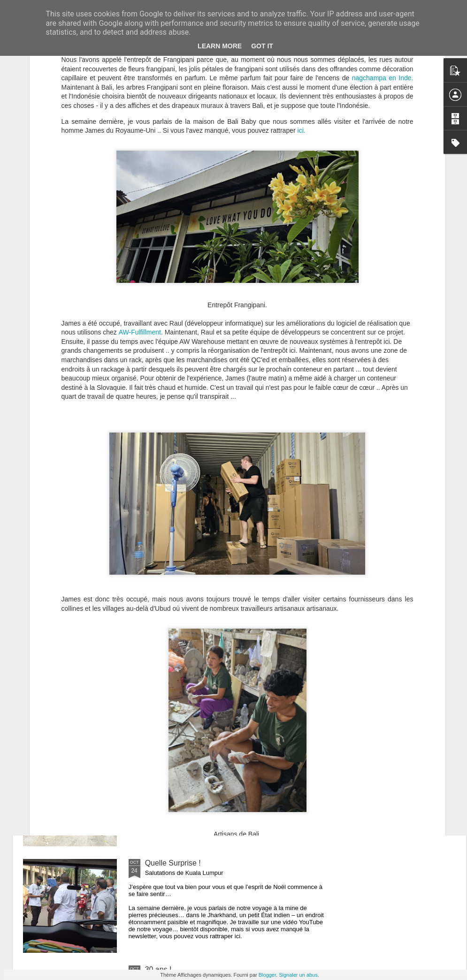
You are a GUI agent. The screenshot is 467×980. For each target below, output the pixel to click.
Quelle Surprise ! (173, 863)
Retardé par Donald (178, 756)
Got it (262, 46)
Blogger (267, 975)
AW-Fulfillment (140, 246)
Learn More (220, 46)
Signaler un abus (298, 975)
